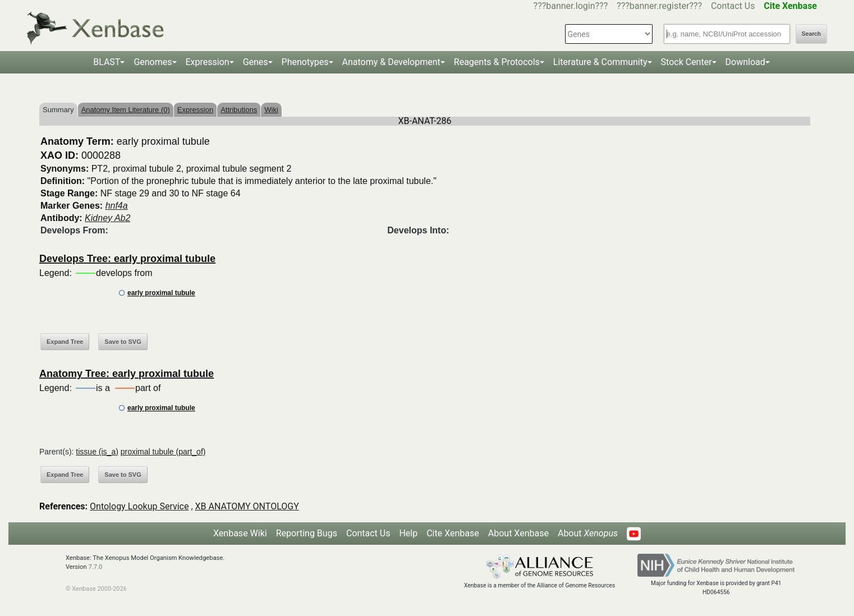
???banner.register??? (659, 6)
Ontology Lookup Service (139, 506)
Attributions (239, 110)
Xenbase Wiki (240, 533)
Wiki (271, 110)
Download (745, 62)
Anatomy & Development (391, 62)
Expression (208, 62)
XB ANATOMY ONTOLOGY (247, 506)
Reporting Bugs (307, 533)
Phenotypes (305, 62)
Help (408, 533)
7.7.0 (95, 567)
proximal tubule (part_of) (163, 452)
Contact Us (733, 6)
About (588, 533)
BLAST (107, 62)
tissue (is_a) (97, 452)
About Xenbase (518, 533)
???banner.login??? (571, 6)
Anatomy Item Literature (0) (126, 110)
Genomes (153, 62)
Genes (256, 62)
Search (811, 34)
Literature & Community (600, 62)
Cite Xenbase (453, 533)
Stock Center (687, 62)
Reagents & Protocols (497, 62)
